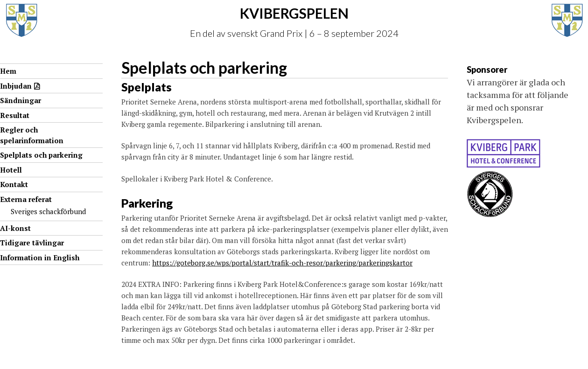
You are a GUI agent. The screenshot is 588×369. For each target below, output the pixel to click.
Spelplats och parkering (41, 155)
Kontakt (14, 184)
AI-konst (15, 228)
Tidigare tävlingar (32, 243)
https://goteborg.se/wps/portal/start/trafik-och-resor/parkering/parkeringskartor (282, 263)
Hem (8, 71)
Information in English (40, 258)
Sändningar (21, 100)
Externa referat (26, 199)
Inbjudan (16, 86)
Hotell (11, 170)
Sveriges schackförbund (48, 211)
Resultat (15, 115)
